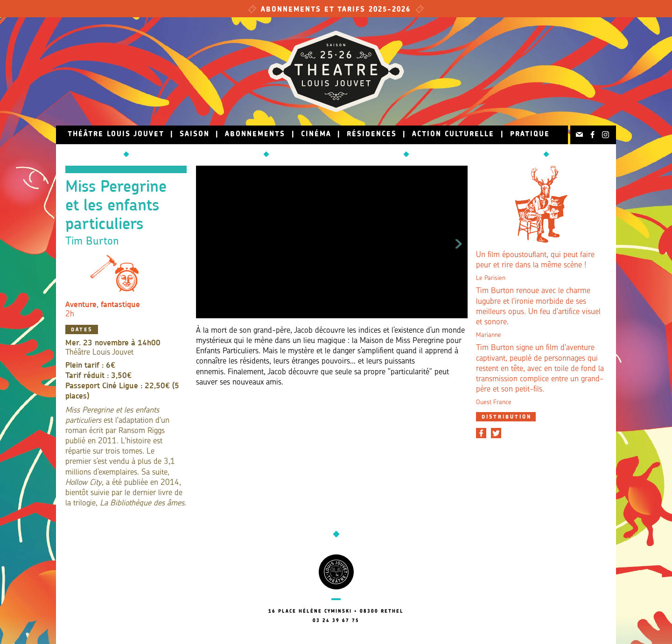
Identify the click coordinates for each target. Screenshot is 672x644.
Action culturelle (453, 135)
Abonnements (255, 135)
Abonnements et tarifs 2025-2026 (336, 10)
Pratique (530, 135)
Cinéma (316, 135)
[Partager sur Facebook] (481, 433)
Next (459, 242)
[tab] (506, 417)
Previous (205, 242)
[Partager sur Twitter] (496, 433)
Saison (195, 135)
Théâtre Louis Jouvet (116, 135)
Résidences (372, 135)
